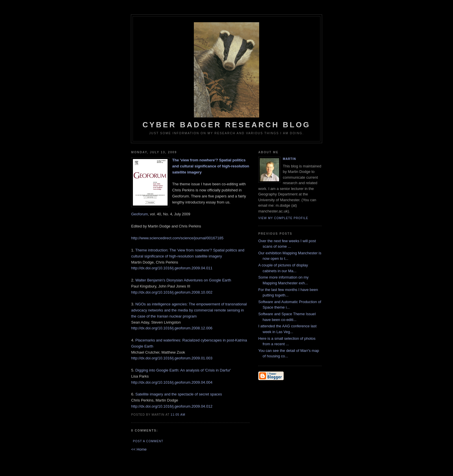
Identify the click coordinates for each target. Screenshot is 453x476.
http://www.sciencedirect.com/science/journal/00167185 (177, 238)
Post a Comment (148, 441)
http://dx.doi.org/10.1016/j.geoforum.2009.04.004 (172, 382)
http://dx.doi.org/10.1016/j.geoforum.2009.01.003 (172, 358)
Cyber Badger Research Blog (226, 76)
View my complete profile (283, 218)
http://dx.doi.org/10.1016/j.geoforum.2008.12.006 (172, 328)
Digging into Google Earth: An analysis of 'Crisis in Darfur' (183, 370)
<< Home (139, 449)
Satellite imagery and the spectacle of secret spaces (179, 394)
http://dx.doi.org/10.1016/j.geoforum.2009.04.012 (172, 406)
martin (289, 159)
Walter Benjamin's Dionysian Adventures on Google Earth (183, 280)
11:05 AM (178, 415)
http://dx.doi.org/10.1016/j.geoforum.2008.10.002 (172, 292)
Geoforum (140, 214)
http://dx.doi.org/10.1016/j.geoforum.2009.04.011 (172, 268)
